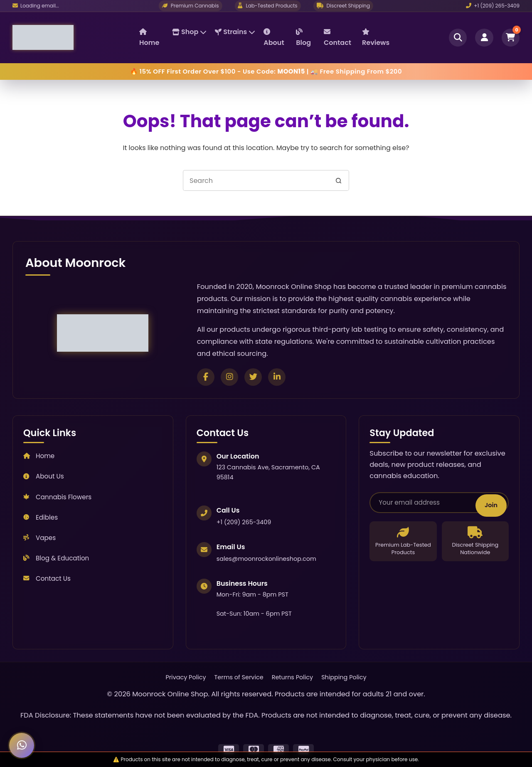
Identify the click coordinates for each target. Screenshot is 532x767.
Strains (235, 32)
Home (149, 38)
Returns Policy (293, 677)
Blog (303, 38)
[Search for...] (256, 180)
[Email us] (36, 6)
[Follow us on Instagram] (229, 377)
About (274, 38)
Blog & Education (56, 558)
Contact (337, 38)
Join (491, 504)
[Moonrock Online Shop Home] (76, 37)
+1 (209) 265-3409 (493, 6)
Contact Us (47, 578)
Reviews (376, 38)
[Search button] (339, 180)
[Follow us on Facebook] (206, 377)
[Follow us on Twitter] (253, 377)
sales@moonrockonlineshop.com (266, 559)
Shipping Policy (344, 677)
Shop (189, 32)
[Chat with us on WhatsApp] (22, 745)
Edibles (41, 517)
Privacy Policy (186, 677)
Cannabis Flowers (57, 497)
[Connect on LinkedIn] (277, 377)
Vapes (39, 538)
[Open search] (457, 37)
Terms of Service (239, 677)
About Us (44, 476)
